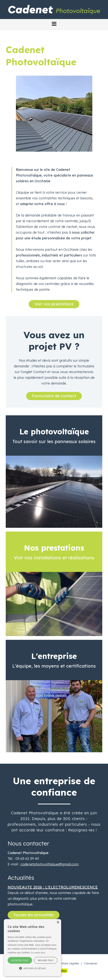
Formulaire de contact (54, 396)
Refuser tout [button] (46, 960)
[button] (54, 24)
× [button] (58, 922)
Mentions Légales (68, 963)
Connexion (91, 963)
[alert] (32, 948)
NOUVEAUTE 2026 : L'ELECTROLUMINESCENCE (53, 887)
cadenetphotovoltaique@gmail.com (50, 864)
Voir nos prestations (54, 304)
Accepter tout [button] (20, 960)
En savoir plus (38, 953)
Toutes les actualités (34, 915)
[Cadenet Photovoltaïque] (54, 9)
